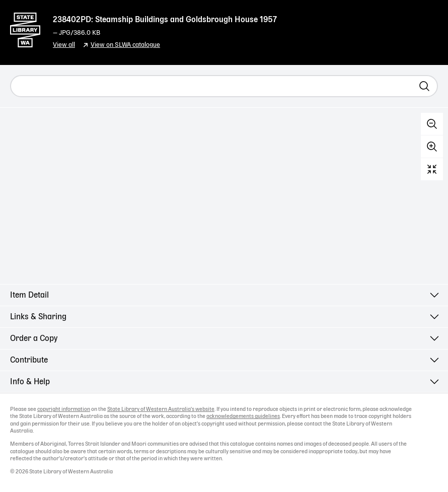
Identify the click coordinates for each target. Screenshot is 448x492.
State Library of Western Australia (25, 28)
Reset (432, 169)
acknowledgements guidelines (243, 416)
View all (64, 45)
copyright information (64, 409)
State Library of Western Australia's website (161, 409)
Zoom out (432, 124)
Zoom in (432, 147)
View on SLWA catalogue (125, 45)
